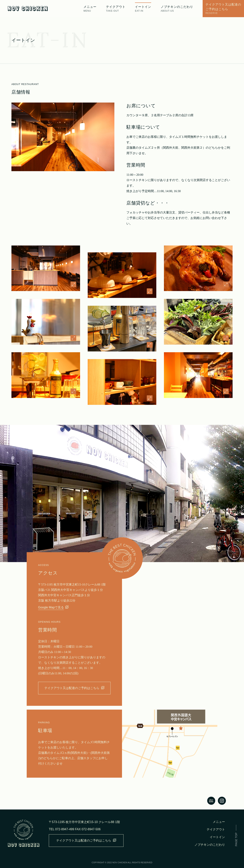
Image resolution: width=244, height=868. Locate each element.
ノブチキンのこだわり (210, 845)
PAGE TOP (236, 839)
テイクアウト (216, 829)
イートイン (143, 9)
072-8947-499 (65, 829)
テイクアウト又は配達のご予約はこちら (74, 688)
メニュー (219, 822)
